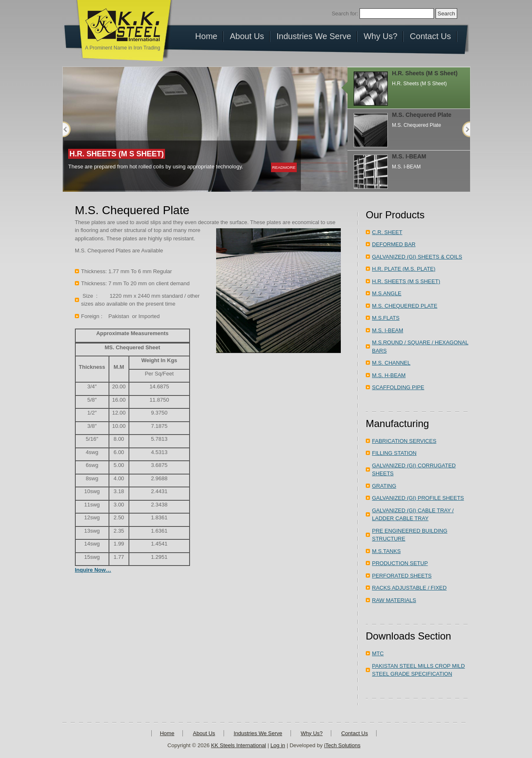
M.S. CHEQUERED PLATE (405, 306)
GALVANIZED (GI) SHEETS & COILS (417, 257)
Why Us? (312, 733)
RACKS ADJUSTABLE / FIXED (409, 588)
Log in (278, 745)
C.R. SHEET (387, 232)
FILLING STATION (394, 453)
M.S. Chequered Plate (422, 115)
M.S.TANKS (386, 551)
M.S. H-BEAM (389, 375)
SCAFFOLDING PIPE (398, 387)
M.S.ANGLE (387, 293)
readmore (284, 167)
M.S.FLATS (386, 318)
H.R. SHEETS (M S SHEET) (406, 281)
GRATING (384, 486)
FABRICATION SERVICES (404, 441)
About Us (204, 733)
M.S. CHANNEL (391, 363)
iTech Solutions (342, 745)
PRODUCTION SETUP (400, 563)
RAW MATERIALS (394, 600)
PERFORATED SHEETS (402, 576)
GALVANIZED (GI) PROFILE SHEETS (418, 498)
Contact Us (355, 733)
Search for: (345, 14)
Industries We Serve (258, 733)
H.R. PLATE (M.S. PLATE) (404, 269)
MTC (378, 653)
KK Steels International (239, 745)
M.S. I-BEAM (409, 156)
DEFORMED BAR (394, 244)
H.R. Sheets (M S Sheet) (117, 154)
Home (167, 733)
